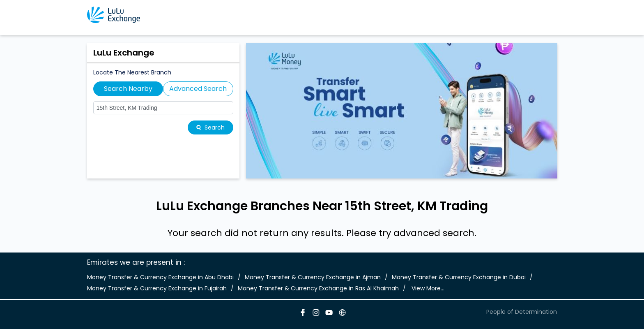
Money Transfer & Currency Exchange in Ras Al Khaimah (318, 288)
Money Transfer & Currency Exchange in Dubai (459, 277)
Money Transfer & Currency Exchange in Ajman (313, 277)
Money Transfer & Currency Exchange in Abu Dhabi (160, 277)
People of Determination (522, 312)
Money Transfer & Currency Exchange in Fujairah (157, 288)
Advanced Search (198, 89)
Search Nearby (128, 89)
